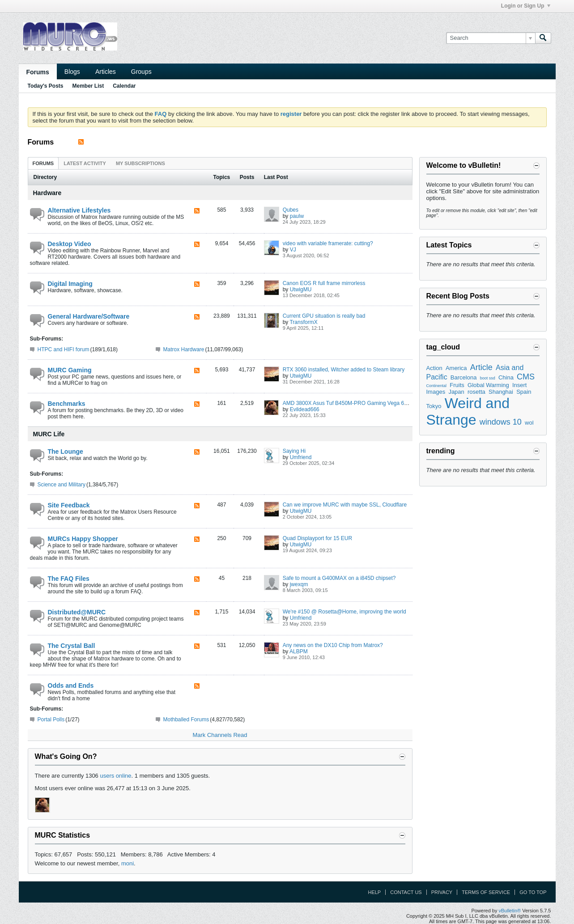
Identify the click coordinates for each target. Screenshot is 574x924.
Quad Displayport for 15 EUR (317, 538)
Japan (456, 392)
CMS (526, 377)
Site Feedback (69, 505)
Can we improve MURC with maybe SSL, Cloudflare (345, 505)
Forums (38, 72)
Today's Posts (46, 86)
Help (374, 892)
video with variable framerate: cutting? (328, 243)
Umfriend (301, 457)
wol (529, 423)
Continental (437, 386)
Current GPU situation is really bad (324, 316)
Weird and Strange (468, 411)
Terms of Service (486, 892)
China (506, 377)
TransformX (303, 322)
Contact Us (406, 892)
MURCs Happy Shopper (83, 539)
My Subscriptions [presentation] (140, 163)
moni (128, 863)
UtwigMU (301, 290)
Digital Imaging (70, 284)
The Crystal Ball (72, 646)
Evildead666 (305, 409)
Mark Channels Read (220, 735)
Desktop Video (70, 244)
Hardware (47, 193)
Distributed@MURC (77, 612)
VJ (293, 250)
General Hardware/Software (89, 316)
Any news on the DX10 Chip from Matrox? (333, 645)
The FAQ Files (69, 579)
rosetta (476, 392)
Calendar (124, 86)
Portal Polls (51, 720)
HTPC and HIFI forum (64, 349)
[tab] (43, 163)
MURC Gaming (70, 370)
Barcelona (464, 377)
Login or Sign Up (526, 6)
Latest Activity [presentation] (85, 163)
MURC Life (49, 434)
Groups (141, 72)
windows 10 (501, 422)
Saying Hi (294, 451)
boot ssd (488, 378)
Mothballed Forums (186, 720)
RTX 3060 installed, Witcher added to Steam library (344, 370)
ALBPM (299, 651)
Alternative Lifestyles (79, 210)
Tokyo (434, 406)
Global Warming (488, 385)
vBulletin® (510, 911)
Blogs (72, 72)
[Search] (491, 38)
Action (434, 368)
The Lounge (66, 451)
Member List (88, 86)
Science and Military (62, 485)
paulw (297, 216)
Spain (524, 392)
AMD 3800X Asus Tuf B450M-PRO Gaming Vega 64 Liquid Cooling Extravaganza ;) (382, 403)
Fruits (457, 385)
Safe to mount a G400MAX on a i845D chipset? (339, 578)
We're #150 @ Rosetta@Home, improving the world (344, 612)
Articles (106, 72)
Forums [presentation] (43, 163)
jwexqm (299, 584)
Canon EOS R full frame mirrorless (324, 283)
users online (115, 776)
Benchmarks (67, 404)
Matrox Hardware (184, 349)
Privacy (442, 892)
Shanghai (501, 392)
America (456, 368)
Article (481, 367)
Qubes (291, 210)
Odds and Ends (71, 686)
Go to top (533, 892)
